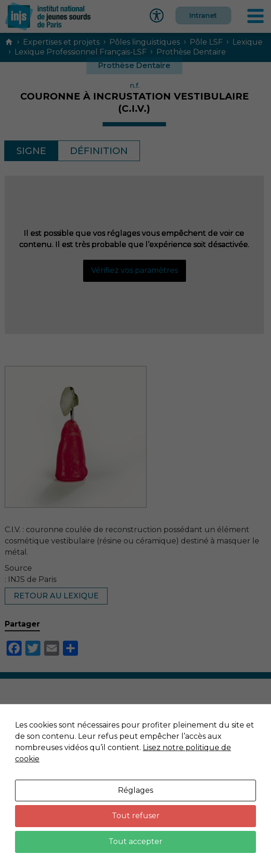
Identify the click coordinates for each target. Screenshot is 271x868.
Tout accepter (135, 841)
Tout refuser (136, 816)
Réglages (135, 790)
